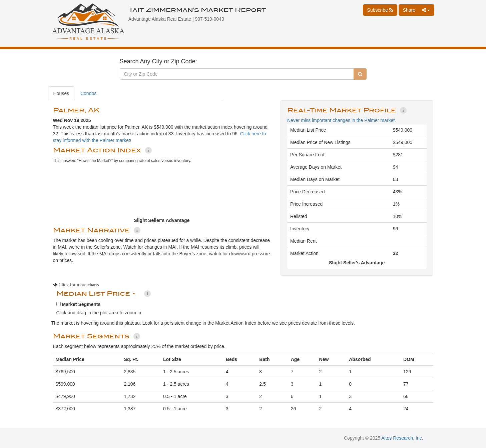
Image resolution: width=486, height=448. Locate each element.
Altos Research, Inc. (402, 438)
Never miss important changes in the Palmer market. (342, 120)
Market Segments (79, 304)
